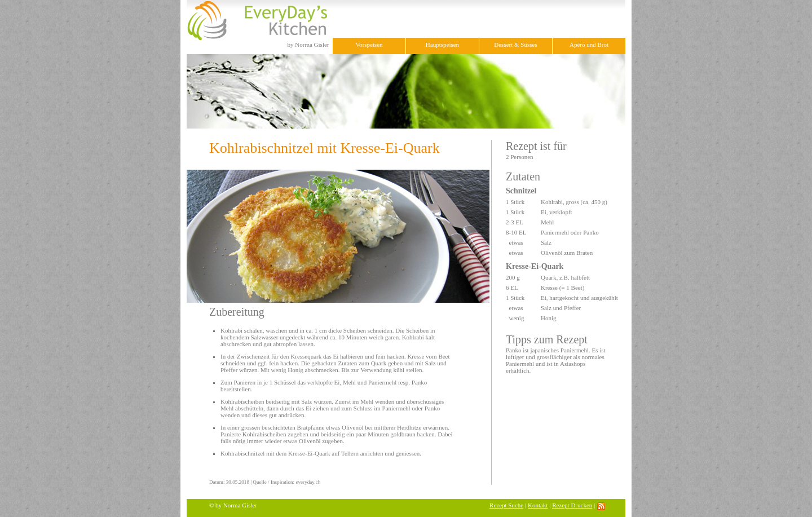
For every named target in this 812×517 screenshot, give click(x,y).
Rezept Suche (506, 505)
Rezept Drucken (572, 505)
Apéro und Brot (589, 45)
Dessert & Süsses (515, 45)
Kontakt (538, 505)
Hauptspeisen (442, 45)
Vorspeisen (369, 45)
